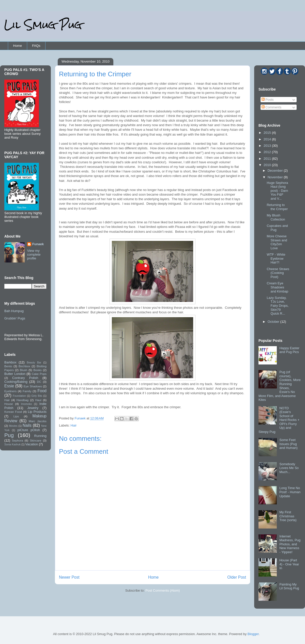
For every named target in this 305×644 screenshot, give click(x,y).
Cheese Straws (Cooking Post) (278, 273)
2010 (268, 165)
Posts (268, 100)
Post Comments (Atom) (163, 590)
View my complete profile (34, 254)
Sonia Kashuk (12, 444)
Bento (8, 366)
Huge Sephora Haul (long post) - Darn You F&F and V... (277, 191)
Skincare (35, 440)
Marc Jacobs (38, 421)
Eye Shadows (33, 386)
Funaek (80, 418)
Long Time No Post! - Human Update (290, 492)
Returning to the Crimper (277, 207)
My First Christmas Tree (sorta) (288, 516)
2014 (268, 139)
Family (27, 391)
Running (40, 436)
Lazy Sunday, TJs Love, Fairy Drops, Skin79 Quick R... (278, 306)
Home (18, 46)
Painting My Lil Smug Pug (289, 586)
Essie (9, 386)
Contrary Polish (25, 378)
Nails (27, 425)
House (9, 404)
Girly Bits (37, 396)
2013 (268, 146)
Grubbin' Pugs (15, 318)
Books (37, 370)
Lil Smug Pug (43, 25)
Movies (13, 426)
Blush (24, 370)
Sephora (18, 440)
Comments (271, 107)
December (276, 171)
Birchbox (24, 366)
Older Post (237, 577)
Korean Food (13, 412)
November (276, 177)
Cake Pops (39, 374)
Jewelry (33, 408)
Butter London (15, 374)
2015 (268, 133)
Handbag (22, 400)
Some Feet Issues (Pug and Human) (288, 444)
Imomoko (27, 404)
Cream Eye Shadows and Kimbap (277, 287)
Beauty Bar (34, 363)
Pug (9, 435)
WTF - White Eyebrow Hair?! (276, 258)
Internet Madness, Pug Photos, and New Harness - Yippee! (290, 544)
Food (42, 391)
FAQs (36, 46)
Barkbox (10, 362)
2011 (268, 159)
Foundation (19, 396)
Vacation (32, 444)
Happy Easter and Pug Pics (289, 350)
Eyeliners (10, 391)
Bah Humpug (14, 311)
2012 (268, 152)
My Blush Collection (276, 217)
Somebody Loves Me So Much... (289, 468)
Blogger (253, 634)
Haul (38, 400)
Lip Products (37, 412)
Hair (74, 425)
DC (39, 382)
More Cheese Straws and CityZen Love (277, 242)
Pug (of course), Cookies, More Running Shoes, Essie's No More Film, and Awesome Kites (280, 386)
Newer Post (69, 577)
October (274, 322)
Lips (16, 416)
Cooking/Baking (16, 382)
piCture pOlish (29, 430)
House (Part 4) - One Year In (289, 564)
